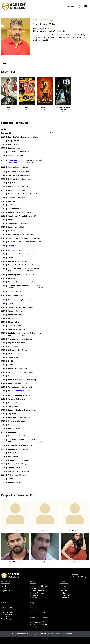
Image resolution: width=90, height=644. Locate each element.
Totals (4, 588)
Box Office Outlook (9, 610)
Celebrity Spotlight (38, 612)
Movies (6, 64)
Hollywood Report (9, 615)
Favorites (72, 6)
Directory (64, 581)
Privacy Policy (68, 634)
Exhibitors (64, 588)
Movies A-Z (35, 595)
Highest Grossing (8, 591)
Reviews (34, 598)
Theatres (63, 591)
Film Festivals (65, 595)
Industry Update (8, 612)
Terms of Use (53, 634)
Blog (32, 603)
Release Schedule (38, 591)
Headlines (5, 617)
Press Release (7, 619)
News (4, 603)
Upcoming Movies (37, 588)
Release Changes (37, 593)
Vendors (63, 593)
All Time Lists (35, 610)
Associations (64, 598)
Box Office (6, 581)
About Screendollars (39, 617)
